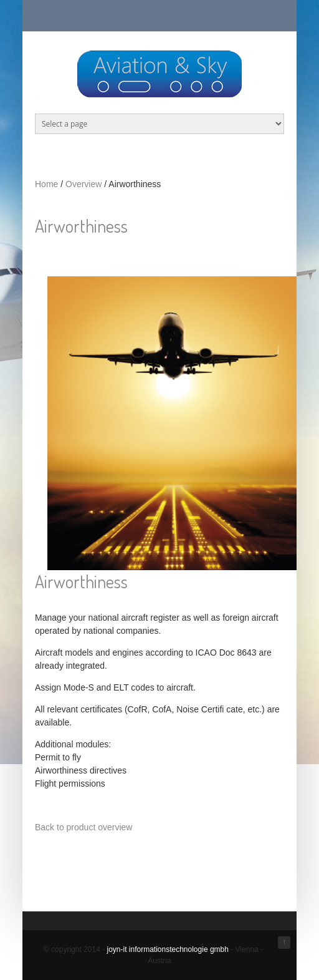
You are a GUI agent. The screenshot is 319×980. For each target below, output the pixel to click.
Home (46, 184)
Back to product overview (83, 827)
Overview (83, 184)
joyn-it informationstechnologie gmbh (167, 949)
